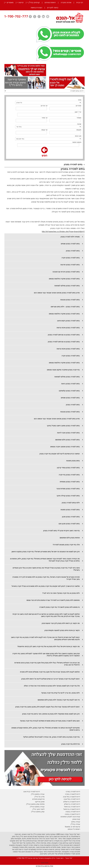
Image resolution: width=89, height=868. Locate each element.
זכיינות (21, 2)
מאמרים (10, 2)
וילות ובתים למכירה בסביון (71, 503)
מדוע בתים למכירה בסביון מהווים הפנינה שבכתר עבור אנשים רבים (57, 293)
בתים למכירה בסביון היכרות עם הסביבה (66, 272)
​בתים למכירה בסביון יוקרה (71, 258)
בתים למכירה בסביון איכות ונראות (68, 328)
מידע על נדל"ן (40, 797)
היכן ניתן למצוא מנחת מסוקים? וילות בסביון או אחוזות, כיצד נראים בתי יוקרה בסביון (51, 714)
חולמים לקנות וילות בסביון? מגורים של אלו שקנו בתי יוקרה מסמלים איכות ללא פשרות (50, 672)
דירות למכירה (75, 807)
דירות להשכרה (75, 809)
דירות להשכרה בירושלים (72, 802)
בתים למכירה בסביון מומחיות (70, 482)
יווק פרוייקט (39, 802)
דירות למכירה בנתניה (73, 812)
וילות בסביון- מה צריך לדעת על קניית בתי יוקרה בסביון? (60, 693)
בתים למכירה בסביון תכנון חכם (69, 524)
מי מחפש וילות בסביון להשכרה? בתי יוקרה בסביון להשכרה (59, 607)
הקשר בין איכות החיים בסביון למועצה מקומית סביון (62, 630)
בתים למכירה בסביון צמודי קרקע (68, 468)
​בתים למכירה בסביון (73, 405)
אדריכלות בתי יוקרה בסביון (70, 744)
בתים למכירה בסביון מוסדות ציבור (68, 489)
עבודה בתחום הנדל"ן (37, 807)
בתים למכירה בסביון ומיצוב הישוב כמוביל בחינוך (63, 426)
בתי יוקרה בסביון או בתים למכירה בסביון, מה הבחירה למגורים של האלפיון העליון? (51, 737)
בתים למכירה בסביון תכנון (71, 517)
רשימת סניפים (50, 2)
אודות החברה (66, 2)
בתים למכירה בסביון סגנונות (70, 300)
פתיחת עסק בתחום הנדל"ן (35, 804)
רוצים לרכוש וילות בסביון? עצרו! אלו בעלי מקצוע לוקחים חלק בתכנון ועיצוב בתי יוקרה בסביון (48, 707)
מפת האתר (45, 863)
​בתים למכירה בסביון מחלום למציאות (67, 377)
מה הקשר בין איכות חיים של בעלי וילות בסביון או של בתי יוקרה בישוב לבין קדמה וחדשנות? (48, 646)
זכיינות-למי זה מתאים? (72, 827)
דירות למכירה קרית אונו (32, 792)
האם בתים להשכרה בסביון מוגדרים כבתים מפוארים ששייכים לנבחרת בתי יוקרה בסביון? (50, 721)
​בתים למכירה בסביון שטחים (70, 398)
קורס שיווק (76, 819)
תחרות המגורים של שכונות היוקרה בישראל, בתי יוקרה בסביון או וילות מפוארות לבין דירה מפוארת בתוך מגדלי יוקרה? (46, 578)
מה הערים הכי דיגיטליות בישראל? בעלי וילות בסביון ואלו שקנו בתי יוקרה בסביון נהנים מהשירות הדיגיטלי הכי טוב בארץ (47, 664)
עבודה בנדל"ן (75, 824)
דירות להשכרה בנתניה (72, 814)
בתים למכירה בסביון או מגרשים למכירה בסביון (64, 335)
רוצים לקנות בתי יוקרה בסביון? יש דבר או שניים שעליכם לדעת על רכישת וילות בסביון (50, 679)
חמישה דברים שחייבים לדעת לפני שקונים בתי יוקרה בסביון (60, 454)
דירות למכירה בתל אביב (72, 799)
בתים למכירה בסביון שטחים (70, 244)
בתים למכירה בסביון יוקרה (71, 356)
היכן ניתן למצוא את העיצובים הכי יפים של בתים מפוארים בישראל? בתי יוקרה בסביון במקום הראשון (46, 552)
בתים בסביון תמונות (73, 461)
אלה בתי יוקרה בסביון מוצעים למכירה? (66, 545)
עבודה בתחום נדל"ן (38, 794)
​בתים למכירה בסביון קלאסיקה (69, 391)
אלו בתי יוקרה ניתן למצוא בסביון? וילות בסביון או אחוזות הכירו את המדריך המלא (52, 686)
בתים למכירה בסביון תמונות (70, 510)
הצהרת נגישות (36, 8)
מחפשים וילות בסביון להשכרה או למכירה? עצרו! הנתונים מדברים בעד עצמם (53, 600)
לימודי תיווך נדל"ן (39, 809)
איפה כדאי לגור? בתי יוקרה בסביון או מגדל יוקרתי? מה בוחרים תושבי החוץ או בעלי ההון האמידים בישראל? (46, 569)
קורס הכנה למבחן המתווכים (70, 817)
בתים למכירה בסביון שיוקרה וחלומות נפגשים (64, 279)
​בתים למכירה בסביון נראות (70, 384)
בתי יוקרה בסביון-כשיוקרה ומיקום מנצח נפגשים (63, 370)
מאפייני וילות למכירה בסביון (70, 237)
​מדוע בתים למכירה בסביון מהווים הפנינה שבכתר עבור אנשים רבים (57, 419)
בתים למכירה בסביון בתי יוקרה (69, 475)
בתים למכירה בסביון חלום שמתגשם (67, 440)
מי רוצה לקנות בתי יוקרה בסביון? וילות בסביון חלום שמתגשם (59, 700)
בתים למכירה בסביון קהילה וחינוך (68, 496)
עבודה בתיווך (76, 822)
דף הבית (80, 2)
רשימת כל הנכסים (74, 829)
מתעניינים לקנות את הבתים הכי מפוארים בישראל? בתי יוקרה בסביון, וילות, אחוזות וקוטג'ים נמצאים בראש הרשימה (46, 729)
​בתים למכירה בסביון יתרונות (70, 265)
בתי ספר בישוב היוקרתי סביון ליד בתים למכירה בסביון (61, 531)
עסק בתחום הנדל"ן (38, 812)
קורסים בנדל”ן (34, 2)
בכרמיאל (67, 807)
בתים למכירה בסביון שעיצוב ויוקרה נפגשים (65, 447)
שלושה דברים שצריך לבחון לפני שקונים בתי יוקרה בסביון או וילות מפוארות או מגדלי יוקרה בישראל (46, 586)
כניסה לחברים (53, 8)
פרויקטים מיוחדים (38, 799)
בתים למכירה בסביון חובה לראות (68, 433)
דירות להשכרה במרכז (73, 794)
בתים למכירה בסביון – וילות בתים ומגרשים (65, 307)
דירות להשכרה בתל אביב (72, 797)
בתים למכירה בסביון (73, 251)
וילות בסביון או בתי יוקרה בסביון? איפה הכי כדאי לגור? (61, 593)
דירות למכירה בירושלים (72, 804)
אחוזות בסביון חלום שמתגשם (70, 538)
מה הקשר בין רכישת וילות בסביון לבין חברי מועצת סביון (61, 623)
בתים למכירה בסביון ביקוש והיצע (68, 321)
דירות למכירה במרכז (73, 792)
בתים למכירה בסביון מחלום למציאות (67, 286)
